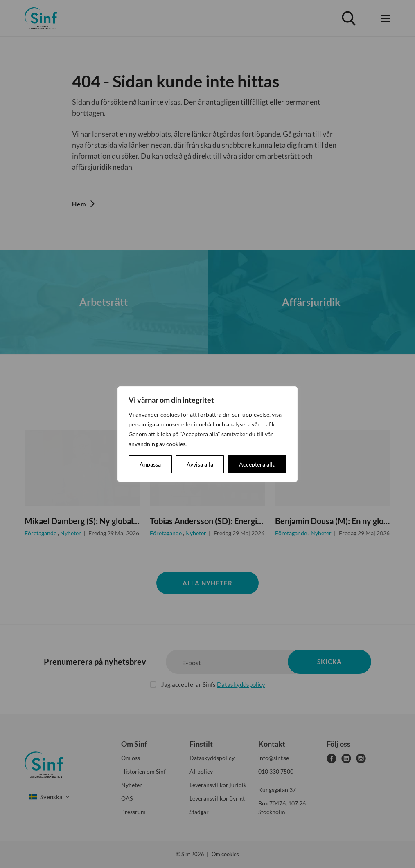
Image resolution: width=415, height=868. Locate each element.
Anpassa (150, 464)
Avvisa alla (200, 464)
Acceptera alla (257, 464)
